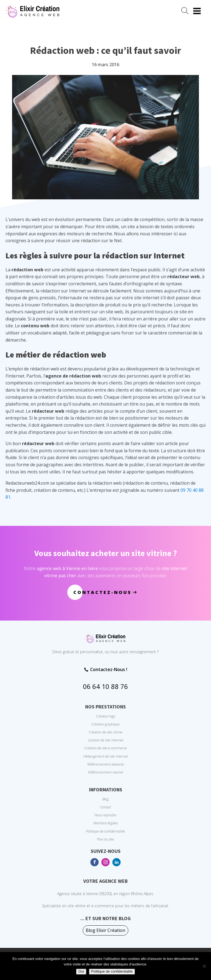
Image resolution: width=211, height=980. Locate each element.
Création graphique (105, 724)
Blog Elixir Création (105, 930)
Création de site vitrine (106, 732)
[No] (204, 966)
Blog (105, 799)
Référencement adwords (106, 764)
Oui (81, 971)
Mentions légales (106, 823)
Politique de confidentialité (105, 831)
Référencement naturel (106, 772)
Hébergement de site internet (106, 756)
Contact (105, 807)
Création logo (105, 716)
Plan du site (105, 839)
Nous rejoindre (105, 815)
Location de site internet (106, 740)
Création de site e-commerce (105, 748)
